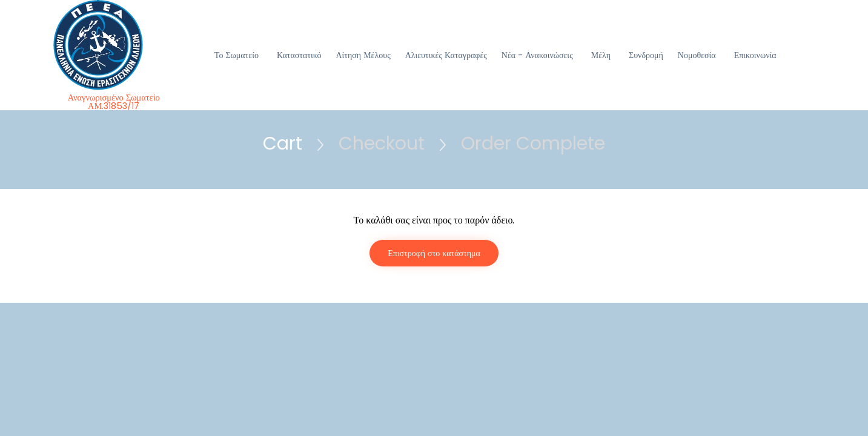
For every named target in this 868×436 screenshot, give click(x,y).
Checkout (382, 144)
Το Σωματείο (237, 55)
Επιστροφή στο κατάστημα (434, 253)
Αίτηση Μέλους (363, 55)
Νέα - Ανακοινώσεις (537, 55)
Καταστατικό (299, 55)
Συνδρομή (646, 55)
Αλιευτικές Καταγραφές (446, 55)
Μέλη (601, 55)
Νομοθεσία (697, 55)
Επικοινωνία (755, 55)
